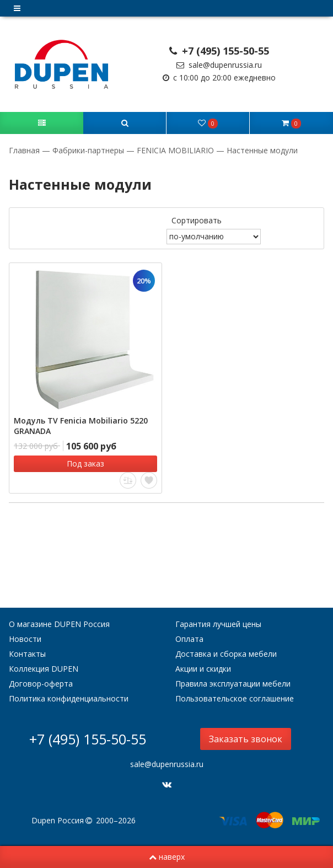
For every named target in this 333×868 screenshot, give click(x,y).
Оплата (189, 639)
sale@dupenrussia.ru (219, 65)
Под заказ (85, 464)
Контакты (27, 654)
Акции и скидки (203, 669)
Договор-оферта (41, 684)
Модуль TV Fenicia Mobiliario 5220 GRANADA (81, 426)
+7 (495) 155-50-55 (219, 51)
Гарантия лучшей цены (218, 624)
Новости (25, 639)
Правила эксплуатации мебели (233, 684)
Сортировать (197, 220)
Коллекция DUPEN (44, 669)
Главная (25, 150)
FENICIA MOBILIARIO (175, 150)
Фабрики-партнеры (88, 150)
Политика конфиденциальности (69, 698)
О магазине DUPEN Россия (59, 624)
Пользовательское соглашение (235, 698)
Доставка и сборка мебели (226, 654)
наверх (167, 857)
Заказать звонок (246, 739)
